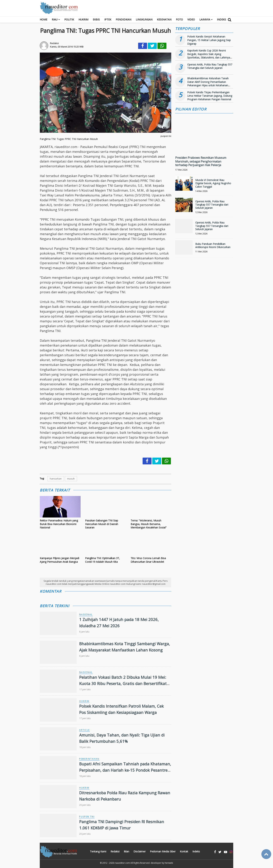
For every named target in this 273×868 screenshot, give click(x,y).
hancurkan (56, 479)
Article (84, 730)
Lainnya (205, 19)
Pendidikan (124, 19)
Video (191, 19)
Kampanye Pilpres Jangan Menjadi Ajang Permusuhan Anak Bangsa (59, 560)
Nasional (86, 614)
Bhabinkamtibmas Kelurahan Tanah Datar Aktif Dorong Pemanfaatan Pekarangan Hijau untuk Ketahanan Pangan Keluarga (208, 84)
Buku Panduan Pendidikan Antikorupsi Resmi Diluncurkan (213, 245)
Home (44, 19)
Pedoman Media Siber (163, 851)
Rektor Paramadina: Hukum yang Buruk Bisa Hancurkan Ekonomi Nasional (59, 524)
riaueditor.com (122, 863)
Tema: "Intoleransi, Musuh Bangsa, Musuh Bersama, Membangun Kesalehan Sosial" (149, 524)
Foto (179, 19)
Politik (69, 19)
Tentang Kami (98, 851)
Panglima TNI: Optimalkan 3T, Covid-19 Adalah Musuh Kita (102, 560)
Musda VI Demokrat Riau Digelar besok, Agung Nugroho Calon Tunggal (213, 183)
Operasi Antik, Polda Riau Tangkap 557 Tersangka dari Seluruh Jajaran (210, 66)
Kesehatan (164, 19)
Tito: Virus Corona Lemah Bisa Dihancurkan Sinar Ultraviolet (148, 560)
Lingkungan (144, 19)
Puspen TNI (87, 817)
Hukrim (83, 19)
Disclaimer (140, 851)
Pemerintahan (89, 759)
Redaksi (115, 851)
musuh (71, 479)
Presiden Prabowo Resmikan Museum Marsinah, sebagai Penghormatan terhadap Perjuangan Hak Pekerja (201, 161)
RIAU (55, 19)
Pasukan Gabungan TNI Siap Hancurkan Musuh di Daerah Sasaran (102, 524)
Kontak (184, 851)
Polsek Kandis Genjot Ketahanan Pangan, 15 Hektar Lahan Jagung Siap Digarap (209, 40)
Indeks (221, 19)
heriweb (169, 863)
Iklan (126, 851)
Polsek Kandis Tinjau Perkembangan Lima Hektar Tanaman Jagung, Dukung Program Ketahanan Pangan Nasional (210, 96)
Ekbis (96, 19)
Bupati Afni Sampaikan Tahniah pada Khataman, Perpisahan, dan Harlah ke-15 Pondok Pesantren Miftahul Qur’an (125, 770)
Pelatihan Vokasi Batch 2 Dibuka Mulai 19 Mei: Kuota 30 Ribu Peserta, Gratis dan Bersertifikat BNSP (123, 683)
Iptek (108, 19)
